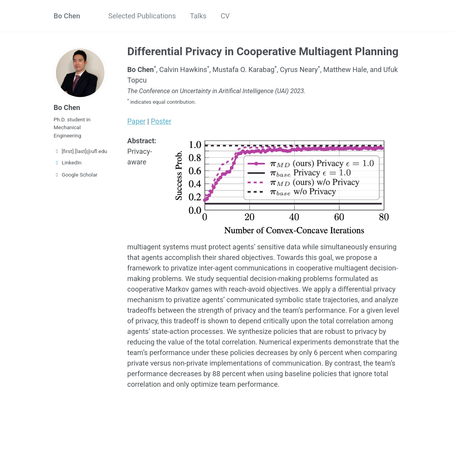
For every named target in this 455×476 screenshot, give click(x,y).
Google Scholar (76, 175)
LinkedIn (67, 162)
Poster (161, 121)
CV (225, 16)
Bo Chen (67, 16)
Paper (136, 121)
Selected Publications (142, 16)
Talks (198, 16)
